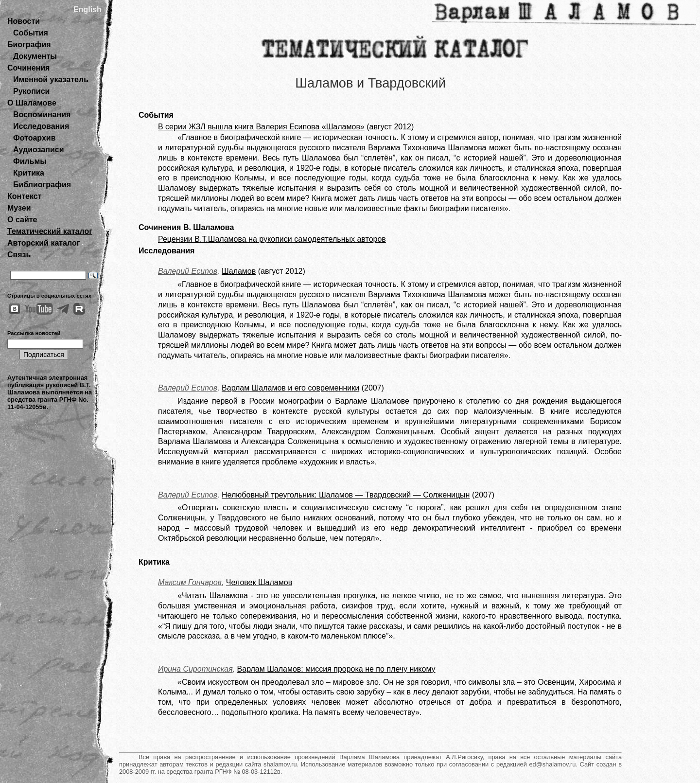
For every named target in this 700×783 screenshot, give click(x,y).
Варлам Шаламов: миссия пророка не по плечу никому (336, 669)
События (31, 33)
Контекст (24, 196)
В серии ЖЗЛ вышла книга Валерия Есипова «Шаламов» (261, 127)
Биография (29, 44)
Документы (35, 56)
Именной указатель (51, 80)
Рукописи (31, 91)
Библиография (42, 185)
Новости (24, 21)
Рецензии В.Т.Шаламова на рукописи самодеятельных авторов (272, 239)
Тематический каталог (50, 231)
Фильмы (30, 161)
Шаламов (239, 271)
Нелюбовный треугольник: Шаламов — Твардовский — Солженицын (346, 495)
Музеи (19, 208)
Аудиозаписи (38, 150)
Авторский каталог (44, 243)
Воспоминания (42, 115)
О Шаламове (32, 103)
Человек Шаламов (259, 582)
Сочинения (28, 68)
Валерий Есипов (188, 271)
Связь (19, 255)
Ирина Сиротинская (195, 669)
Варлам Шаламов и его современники (290, 388)
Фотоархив (34, 138)
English (87, 9)
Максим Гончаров (190, 582)
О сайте (22, 220)
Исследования (41, 126)
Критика (29, 173)
